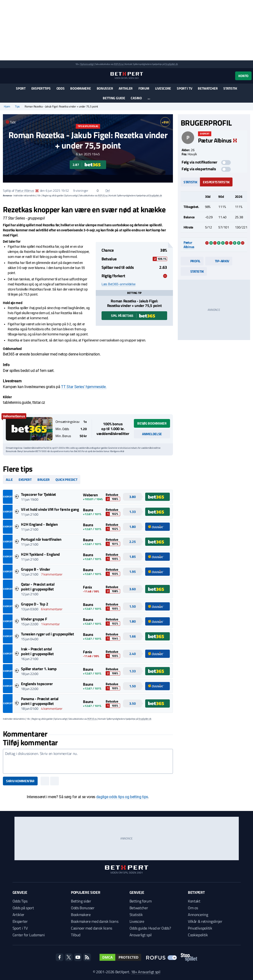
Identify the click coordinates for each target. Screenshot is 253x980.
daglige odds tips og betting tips (122, 797)
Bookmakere (80, 88)
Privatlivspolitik (200, 928)
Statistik (230, 88)
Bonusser (105, 88)
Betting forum (141, 901)
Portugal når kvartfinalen (41, 539)
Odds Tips (20, 901)
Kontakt (194, 901)
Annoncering (198, 915)
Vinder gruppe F (34, 619)
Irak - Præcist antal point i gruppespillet (37, 651)
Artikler (126, 88)
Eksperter (20, 921)
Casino (136, 98)
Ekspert (25, 479)
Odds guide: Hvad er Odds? (150, 928)
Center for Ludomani (29, 935)
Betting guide (114, 98)
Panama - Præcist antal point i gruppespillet (40, 701)
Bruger (44, 479)
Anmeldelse (152, 434)
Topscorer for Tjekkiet (38, 494)
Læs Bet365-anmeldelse (119, 284)
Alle (9, 479)
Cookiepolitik (198, 935)
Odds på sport (23, 908)
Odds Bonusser (83, 908)
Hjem (7, 107)
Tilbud (76, 935)
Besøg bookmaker (152, 423)
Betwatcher (208, 88)
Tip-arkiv (219, 261)
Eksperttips (41, 88)
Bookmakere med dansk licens (95, 921)
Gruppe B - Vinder (36, 569)
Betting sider (81, 901)
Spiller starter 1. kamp (39, 669)
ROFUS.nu (119, 64)
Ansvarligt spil (141, 935)
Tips (17, 107)
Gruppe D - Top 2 (35, 604)
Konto (243, 76)
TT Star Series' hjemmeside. (84, 387)
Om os (193, 908)
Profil (192, 261)
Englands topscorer (37, 684)
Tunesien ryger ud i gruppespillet (47, 634)
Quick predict (66, 479)
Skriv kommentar (20, 781)
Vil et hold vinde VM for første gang (50, 509)
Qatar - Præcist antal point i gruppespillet (38, 587)
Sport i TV (184, 88)
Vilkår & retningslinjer (205, 921)
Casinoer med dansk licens (92, 928)
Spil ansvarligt (87, 64)
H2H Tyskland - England (40, 554)
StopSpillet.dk (171, 64)
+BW (165, 122)
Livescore (163, 88)
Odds (61, 88)
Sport (21, 88)
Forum (144, 88)
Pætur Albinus (25, 190)
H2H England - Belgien (39, 524)
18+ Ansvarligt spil (146, 972)
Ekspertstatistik (216, 182)
